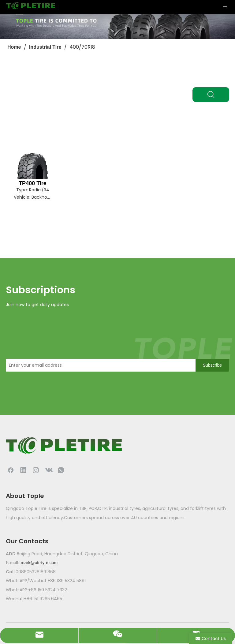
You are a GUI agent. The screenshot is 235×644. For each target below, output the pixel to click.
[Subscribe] (212, 365)
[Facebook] (11, 470)
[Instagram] (36, 470)
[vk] (48, 470)
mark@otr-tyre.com (39, 563)
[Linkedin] (23, 470)
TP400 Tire (33, 183)
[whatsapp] (61, 470)
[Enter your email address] (99, 365)
